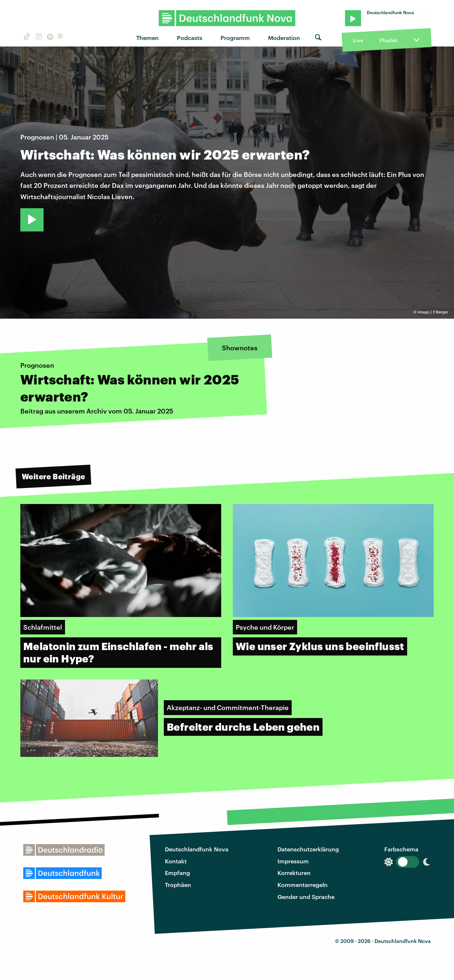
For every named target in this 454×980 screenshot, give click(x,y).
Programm (235, 38)
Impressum (293, 861)
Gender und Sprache (306, 897)
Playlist (388, 40)
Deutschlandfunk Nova (197, 849)
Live (358, 40)
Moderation (284, 38)
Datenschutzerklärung (308, 849)
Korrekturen (294, 873)
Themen (147, 38)
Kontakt (176, 861)
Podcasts (190, 38)
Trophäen (178, 885)
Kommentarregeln (303, 885)
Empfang (177, 873)
